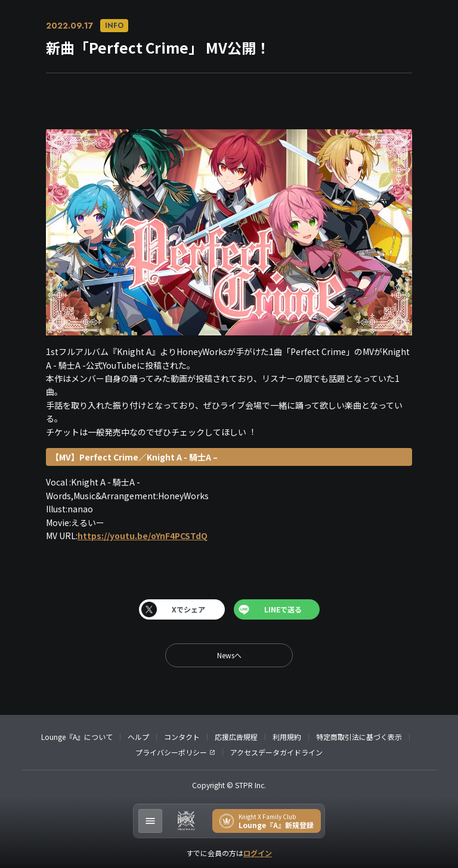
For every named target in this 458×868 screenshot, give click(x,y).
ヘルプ (138, 737)
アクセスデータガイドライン (276, 752)
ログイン (258, 853)
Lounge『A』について (77, 737)
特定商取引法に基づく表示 (359, 737)
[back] (229, 655)
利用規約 (287, 737)
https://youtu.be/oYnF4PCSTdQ (143, 536)
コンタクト (182, 737)
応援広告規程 (236, 737)
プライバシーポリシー (171, 752)
